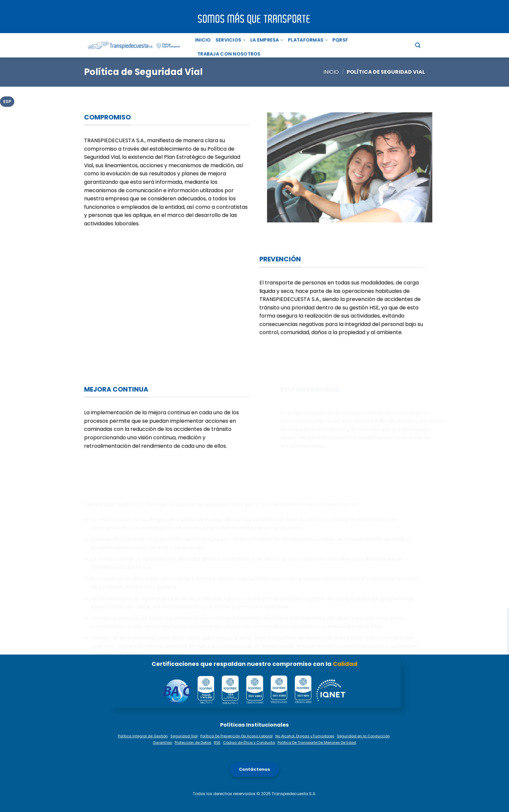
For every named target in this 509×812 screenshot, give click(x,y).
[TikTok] (500, 631)
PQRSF (340, 40)
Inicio (203, 40)
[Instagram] (500, 609)
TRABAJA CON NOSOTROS (229, 54)
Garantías (162, 743)
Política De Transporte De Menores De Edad (317, 743)
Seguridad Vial (184, 736)
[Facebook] (500, 587)
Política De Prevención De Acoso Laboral (236, 736)
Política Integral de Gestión (143, 736)
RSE (217, 743)
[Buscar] (418, 45)
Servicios (231, 40)
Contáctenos (255, 769)
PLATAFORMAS (308, 40)
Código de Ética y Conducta (249, 743)
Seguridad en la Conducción (363, 736)
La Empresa (267, 40)
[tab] (7, 102)
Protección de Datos (193, 743)
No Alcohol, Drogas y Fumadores (305, 736)
